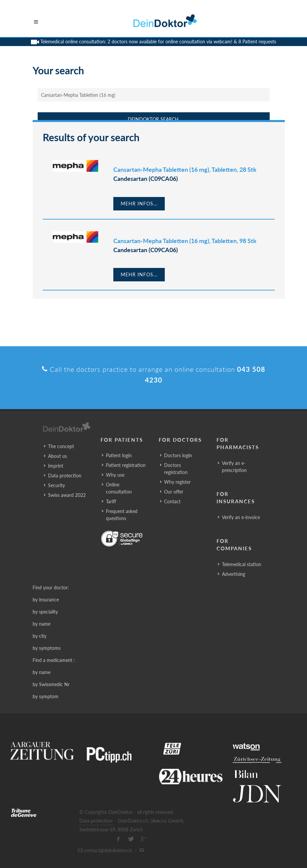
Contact (172, 501)
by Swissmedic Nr (51, 684)
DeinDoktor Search (153, 119)
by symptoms (47, 648)
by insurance (46, 600)
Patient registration (126, 465)
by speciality (45, 612)
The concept (61, 446)
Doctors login (178, 455)
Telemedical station (242, 564)
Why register (177, 482)
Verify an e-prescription (234, 467)
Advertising (234, 574)
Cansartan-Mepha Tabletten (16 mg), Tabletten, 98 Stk (185, 241)
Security (56, 485)
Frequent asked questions (122, 515)
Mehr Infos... (139, 204)
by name (42, 624)
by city (40, 636)
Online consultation (119, 488)
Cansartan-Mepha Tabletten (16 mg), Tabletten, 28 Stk (185, 169)
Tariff (111, 501)
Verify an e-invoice (241, 517)
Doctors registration (176, 469)
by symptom (46, 696)
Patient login (119, 455)
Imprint (56, 466)
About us (57, 456)
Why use (115, 475)
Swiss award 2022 (67, 495)
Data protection (65, 476)
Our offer (174, 492)
